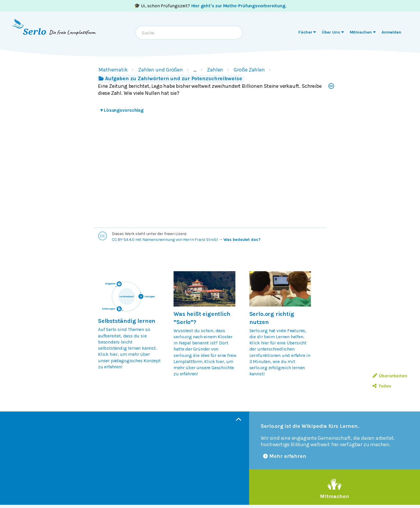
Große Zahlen (249, 70)
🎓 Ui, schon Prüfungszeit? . (210, 6)
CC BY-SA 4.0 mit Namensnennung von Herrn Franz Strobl (165, 240)
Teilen (382, 386)
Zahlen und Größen (161, 70)
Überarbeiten (390, 376)
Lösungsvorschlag (122, 110)
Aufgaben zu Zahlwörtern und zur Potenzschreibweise (170, 78)
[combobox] (189, 33)
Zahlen (215, 70)
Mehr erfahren (285, 456)
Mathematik (113, 70)
